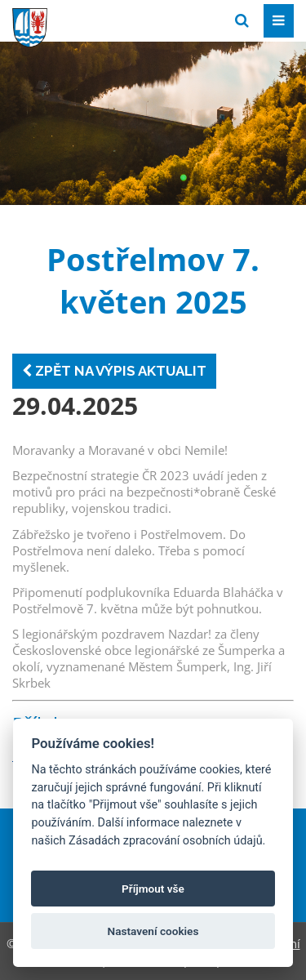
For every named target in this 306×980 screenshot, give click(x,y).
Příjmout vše (153, 889)
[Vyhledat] (242, 21)
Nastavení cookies (153, 931)
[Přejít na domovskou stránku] (135, 20)
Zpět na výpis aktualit (114, 371)
